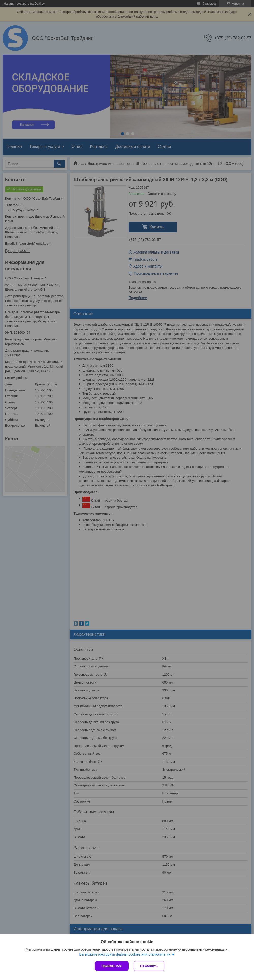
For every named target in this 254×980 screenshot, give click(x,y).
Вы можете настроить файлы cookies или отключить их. (125, 954)
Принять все (112, 966)
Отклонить (149, 966)
